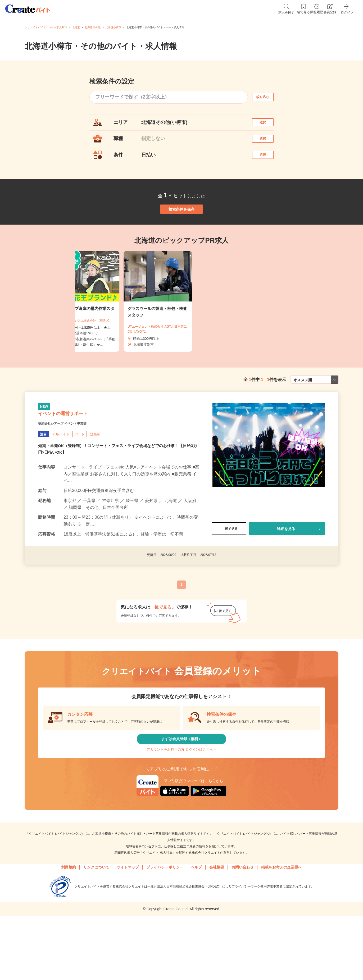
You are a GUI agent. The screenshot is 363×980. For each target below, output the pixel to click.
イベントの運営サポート (77, 445)
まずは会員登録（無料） (181, 778)
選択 (267, 124)
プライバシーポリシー (165, 916)
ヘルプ (196, 916)
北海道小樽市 (113, 27)
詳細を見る (286, 564)
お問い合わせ (243, 916)
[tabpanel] (181, 327)
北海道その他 (93, 27)
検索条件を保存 (181, 229)
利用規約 (69, 916)
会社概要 (217, 916)
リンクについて (96, 916)
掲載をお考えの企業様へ (282, 916)
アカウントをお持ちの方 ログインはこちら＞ (181, 794)
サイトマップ (128, 916)
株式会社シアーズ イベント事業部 (74, 459)
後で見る (229, 564)
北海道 (76, 27)
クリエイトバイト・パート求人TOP (46, 27)
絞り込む (267, 97)
